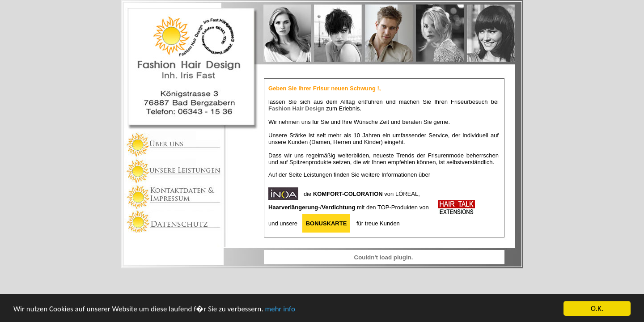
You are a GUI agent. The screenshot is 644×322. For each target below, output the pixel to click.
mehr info (280, 311)
